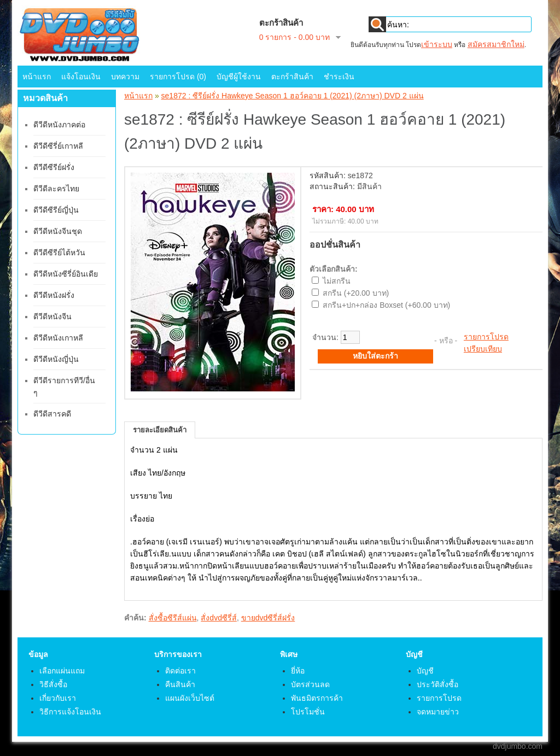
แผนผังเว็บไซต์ (190, 698)
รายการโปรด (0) (178, 77)
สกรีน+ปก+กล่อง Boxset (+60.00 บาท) (386, 305)
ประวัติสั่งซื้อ (437, 684)
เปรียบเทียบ (483, 349)
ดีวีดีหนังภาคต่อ (59, 125)
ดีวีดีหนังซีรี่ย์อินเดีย (66, 274)
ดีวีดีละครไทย (56, 189)
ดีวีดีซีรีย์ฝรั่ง (54, 167)
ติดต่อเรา (180, 671)
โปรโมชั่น (308, 712)
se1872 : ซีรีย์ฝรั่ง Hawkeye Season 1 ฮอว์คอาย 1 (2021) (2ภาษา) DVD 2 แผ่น (293, 96)
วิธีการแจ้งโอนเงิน (70, 712)
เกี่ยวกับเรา (58, 698)
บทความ (125, 77)
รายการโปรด (486, 337)
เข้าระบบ (437, 44)
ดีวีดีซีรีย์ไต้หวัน (59, 253)
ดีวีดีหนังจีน (52, 317)
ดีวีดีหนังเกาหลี (58, 338)
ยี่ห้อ (298, 671)
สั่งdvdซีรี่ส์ (219, 618)
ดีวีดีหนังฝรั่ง (54, 295)
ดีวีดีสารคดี (52, 414)
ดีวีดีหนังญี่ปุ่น (56, 359)
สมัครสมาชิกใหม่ (496, 44)
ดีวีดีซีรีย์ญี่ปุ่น (56, 210)
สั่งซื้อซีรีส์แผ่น (173, 618)
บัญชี (425, 671)
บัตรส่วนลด (310, 684)
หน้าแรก (37, 77)
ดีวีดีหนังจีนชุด (58, 231)
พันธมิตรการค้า (317, 698)
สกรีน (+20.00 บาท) (356, 293)
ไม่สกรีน (337, 281)
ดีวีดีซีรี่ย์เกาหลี (58, 146)
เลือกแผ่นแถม (62, 671)
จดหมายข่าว (438, 712)
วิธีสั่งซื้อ (53, 684)
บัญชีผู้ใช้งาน (239, 77)
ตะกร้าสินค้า (292, 77)
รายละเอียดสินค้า (160, 430)
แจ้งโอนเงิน (81, 77)
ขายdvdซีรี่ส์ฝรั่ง (268, 618)
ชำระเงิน (339, 77)
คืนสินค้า (180, 684)
